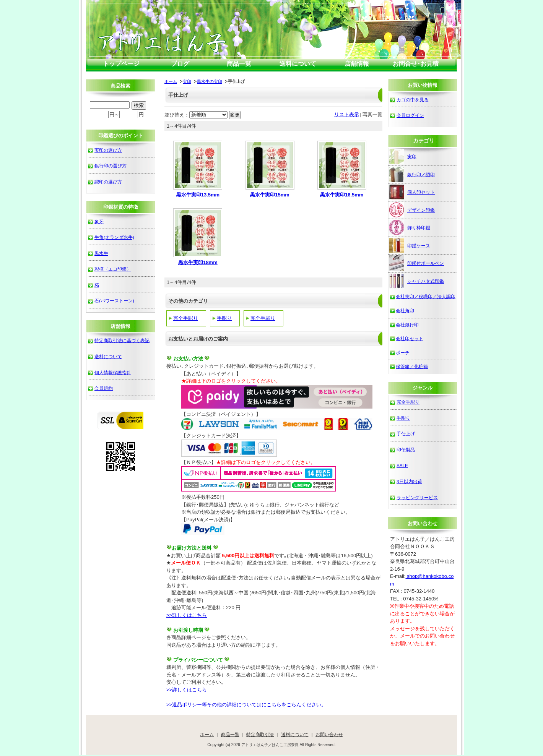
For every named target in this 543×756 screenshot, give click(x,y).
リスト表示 (347, 114)
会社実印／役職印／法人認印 (426, 296)
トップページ (121, 64)
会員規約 (104, 388)
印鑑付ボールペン (416, 263)
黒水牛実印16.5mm (342, 195)
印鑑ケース (410, 245)
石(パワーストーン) (114, 301)
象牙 (99, 221)
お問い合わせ (329, 734)
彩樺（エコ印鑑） (113, 269)
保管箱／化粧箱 (412, 366)
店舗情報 (357, 64)
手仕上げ (406, 434)
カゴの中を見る (413, 100)
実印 (187, 81)
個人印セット (412, 192)
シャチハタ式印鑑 (416, 281)
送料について (298, 64)
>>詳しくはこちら (187, 615)
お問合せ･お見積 (416, 64)
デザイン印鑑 (412, 210)
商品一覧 (239, 64)
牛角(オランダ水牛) (114, 237)
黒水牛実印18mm (198, 262)
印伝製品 (406, 450)
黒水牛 (101, 253)
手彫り (224, 318)
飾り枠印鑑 (410, 227)
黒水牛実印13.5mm (198, 195)
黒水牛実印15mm (270, 195)
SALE (402, 465)
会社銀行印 (407, 325)
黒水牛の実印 (210, 81)
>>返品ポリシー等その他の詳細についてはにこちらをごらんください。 (246, 705)
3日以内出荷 (409, 481)
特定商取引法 (260, 734)
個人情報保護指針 (113, 372)
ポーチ (403, 353)
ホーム (171, 81)
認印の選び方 (108, 182)
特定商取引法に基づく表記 (122, 340)
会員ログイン (410, 115)
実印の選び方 (108, 150)
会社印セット (410, 338)
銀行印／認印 (412, 174)
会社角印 (405, 311)
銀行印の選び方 (111, 166)
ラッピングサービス (417, 497)
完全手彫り (186, 318)
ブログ (180, 64)
